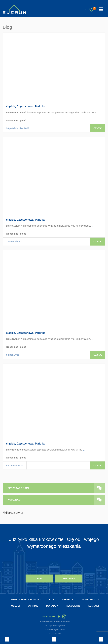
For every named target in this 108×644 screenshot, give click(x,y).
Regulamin (73, 605)
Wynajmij (88, 599)
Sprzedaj (69, 578)
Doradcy (52, 605)
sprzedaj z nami (18, 488)
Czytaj (98, 128)
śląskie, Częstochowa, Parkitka (26, 106)
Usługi (16, 605)
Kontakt (93, 605)
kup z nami (14, 500)
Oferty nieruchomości (26, 599)
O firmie (33, 605)
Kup (39, 578)
